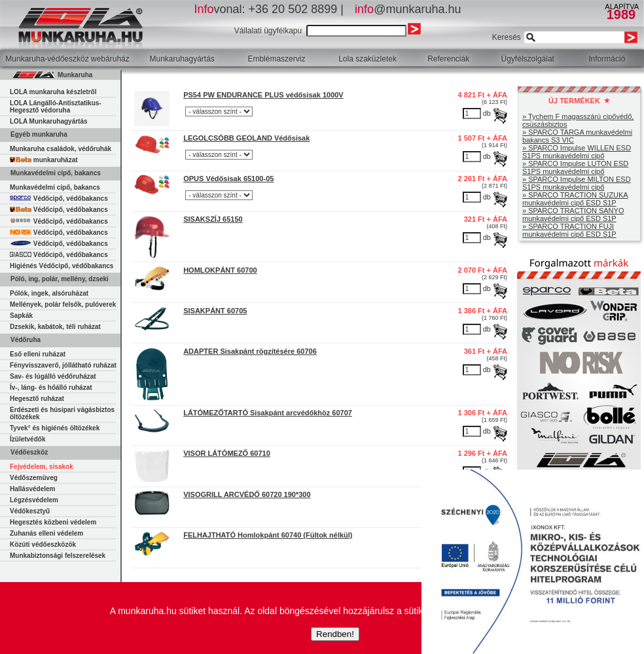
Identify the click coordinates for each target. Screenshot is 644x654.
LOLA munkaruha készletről (53, 92)
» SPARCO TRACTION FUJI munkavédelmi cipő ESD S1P (569, 230)
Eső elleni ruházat (38, 354)
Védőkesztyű (30, 511)
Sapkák (21, 316)
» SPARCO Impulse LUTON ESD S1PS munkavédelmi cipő (575, 167)
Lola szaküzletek (367, 59)
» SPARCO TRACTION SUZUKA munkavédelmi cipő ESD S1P (575, 199)
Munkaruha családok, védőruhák (61, 149)
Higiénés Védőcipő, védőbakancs (62, 266)
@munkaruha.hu (408, 9)
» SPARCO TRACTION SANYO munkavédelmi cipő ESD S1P (573, 215)
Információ (607, 59)
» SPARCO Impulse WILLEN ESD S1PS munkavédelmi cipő (577, 152)
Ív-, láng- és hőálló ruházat (51, 387)
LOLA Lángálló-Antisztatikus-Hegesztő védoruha (56, 107)
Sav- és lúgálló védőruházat (53, 376)
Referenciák (448, 59)
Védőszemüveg (34, 478)
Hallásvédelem (33, 489)
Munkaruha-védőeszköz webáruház (67, 59)
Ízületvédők (27, 439)
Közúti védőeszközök (43, 544)
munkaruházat (44, 160)
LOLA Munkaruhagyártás (49, 121)
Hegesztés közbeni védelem (53, 522)
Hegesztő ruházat (37, 399)
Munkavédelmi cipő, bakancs (55, 187)
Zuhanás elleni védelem (46, 533)
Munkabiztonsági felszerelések (58, 556)
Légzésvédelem (34, 500)
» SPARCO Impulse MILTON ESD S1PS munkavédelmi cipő (577, 183)
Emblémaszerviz (276, 59)
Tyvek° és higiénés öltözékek (55, 428)
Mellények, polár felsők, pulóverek (63, 304)
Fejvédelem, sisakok (42, 467)
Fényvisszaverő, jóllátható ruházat (63, 365)
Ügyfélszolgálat (528, 59)
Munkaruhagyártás (182, 59)
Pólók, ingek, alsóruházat (49, 293)
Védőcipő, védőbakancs (59, 198)
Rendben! (335, 634)
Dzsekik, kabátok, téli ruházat (55, 327)
